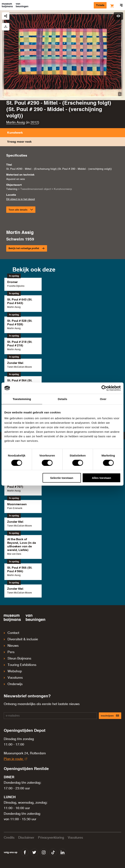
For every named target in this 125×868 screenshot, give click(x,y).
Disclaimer (26, 838)
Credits (9, 838)
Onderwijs (13, 684)
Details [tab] (62, 399)
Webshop (13, 671)
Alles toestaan (101, 478)
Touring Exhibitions (20, 665)
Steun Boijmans (18, 659)
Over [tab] (103, 399)
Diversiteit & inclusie (21, 639)
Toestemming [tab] (22, 399)
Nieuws (11, 646)
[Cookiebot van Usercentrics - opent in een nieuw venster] (104, 388)
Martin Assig (16, 122)
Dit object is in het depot (21, 199)
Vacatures (13, 678)
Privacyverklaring (51, 838)
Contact (11, 633)
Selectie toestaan (62, 478)
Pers (9, 652)
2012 (34, 122)
